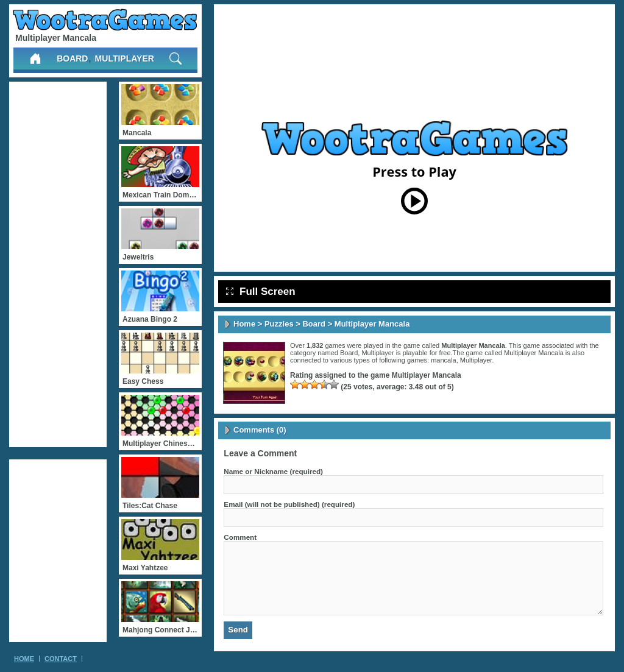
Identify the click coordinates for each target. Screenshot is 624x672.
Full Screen (261, 292)
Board (72, 58)
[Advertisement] (58, 264)
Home (244, 324)
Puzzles (279, 324)
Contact (61, 659)
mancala (444, 360)
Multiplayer (125, 58)
